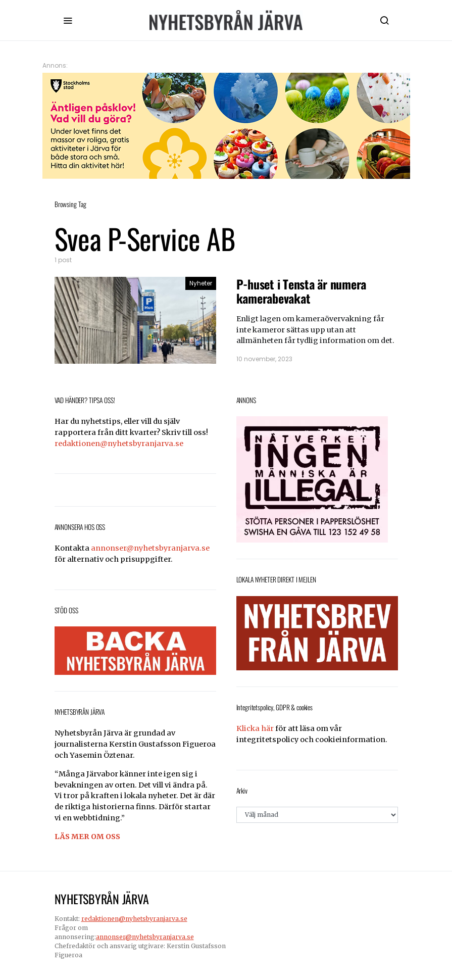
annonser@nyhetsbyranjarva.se (150, 548)
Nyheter (201, 283)
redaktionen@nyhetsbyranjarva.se (119, 444)
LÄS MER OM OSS (87, 837)
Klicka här (255, 728)
